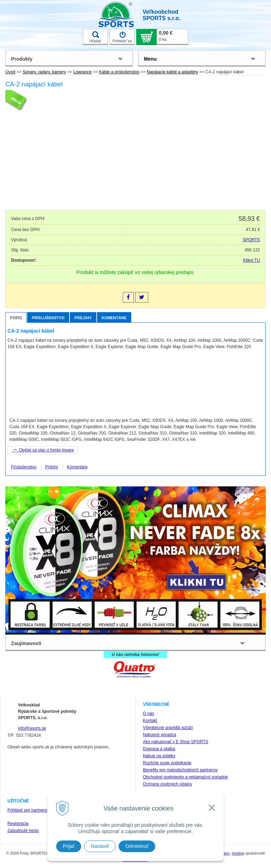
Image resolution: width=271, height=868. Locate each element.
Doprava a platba (159, 749)
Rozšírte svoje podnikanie (167, 763)
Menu (150, 59)
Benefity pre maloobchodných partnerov (180, 770)
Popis (16, 318)
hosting (238, 853)
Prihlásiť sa (122, 37)
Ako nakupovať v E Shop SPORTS (176, 742)
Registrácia (18, 824)
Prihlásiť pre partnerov (28, 810)
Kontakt (150, 721)
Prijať (69, 846)
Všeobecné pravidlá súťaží (168, 728)
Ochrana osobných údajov (167, 784)
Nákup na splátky (159, 756)
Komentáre (114, 318)
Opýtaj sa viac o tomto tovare (43, 449)
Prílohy (83, 318)
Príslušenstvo (48, 318)
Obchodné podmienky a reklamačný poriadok (185, 777)
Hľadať (95, 37)
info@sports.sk (32, 728)
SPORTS (251, 240)
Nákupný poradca (159, 735)
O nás (149, 714)
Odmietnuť (137, 846)
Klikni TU (252, 260)
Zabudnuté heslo (23, 831)
